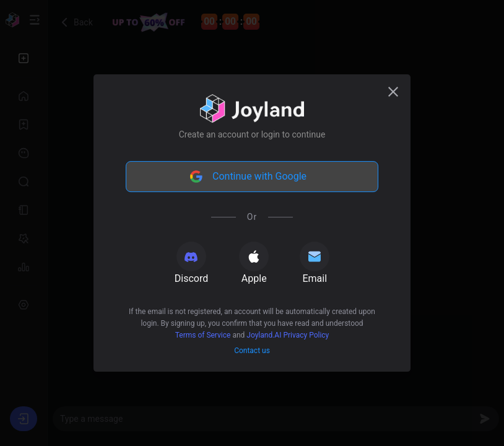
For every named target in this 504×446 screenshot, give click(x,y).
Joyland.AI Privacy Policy (288, 335)
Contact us (252, 351)
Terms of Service (203, 335)
